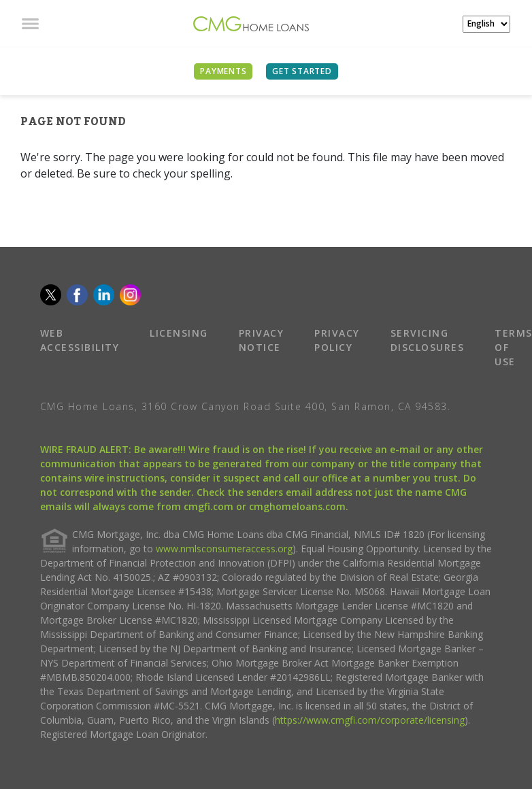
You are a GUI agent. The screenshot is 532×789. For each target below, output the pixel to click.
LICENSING (179, 333)
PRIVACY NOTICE (262, 340)
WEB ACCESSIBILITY (80, 340)
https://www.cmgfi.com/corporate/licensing (370, 720)
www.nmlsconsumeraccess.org (224, 549)
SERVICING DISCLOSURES (428, 340)
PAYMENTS (223, 71)
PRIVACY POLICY (337, 340)
